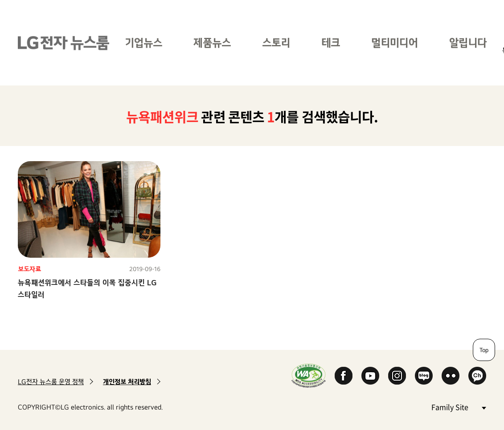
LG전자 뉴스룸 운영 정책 (51, 382)
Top (484, 350)
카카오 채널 (477, 376)
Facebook (344, 376)
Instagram (397, 376)
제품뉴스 (212, 43)
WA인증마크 (309, 375)
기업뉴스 (143, 43)
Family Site (459, 407)
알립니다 (468, 43)
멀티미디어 (395, 43)
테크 (331, 43)
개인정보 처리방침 (127, 382)
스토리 (276, 43)
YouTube (370, 376)
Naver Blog (424, 376)
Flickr (451, 376)
